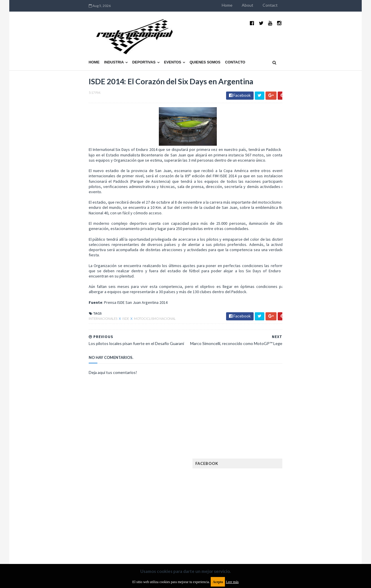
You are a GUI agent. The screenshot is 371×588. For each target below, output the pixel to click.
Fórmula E (321, 433)
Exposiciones (272, 414)
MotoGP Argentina (278, 470)
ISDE (60, 315)
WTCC (266, 516)
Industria (49, 48)
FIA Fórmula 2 (303, 414)
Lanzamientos (310, 451)
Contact (336, 5)
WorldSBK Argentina (314, 516)
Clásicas (269, 387)
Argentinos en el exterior (284, 377)
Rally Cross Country (280, 498)
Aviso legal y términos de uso (49, 541)
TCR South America (278, 507)
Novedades (312, 479)
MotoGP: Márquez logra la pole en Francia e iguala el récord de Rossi (314, 312)
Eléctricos (271, 396)
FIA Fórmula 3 (273, 424)
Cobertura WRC (297, 387)
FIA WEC (298, 424)
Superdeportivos (321, 498)
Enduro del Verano (278, 405)
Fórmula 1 (296, 433)
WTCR (283, 516)
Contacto (170, 48)
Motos (309, 470)
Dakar (324, 387)
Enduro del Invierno (305, 396)
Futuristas (271, 433)
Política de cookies (259, 541)
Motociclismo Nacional (89, 315)
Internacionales (38, 315)
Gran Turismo (273, 442)
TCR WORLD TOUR (317, 507)
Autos (319, 377)
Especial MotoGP (318, 405)
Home (293, 5)
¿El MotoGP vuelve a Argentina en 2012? (308, 280)
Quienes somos (139, 48)
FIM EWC (318, 424)
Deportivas (79, 48)
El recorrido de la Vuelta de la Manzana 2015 (315, 252)
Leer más (232, 582)
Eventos (107, 48)
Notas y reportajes (278, 479)
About (313, 5)
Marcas (303, 461)
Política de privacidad (152, 541)
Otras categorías (277, 489)
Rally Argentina (315, 489)
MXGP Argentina (275, 461)
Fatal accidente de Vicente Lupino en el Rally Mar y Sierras (315, 341)
